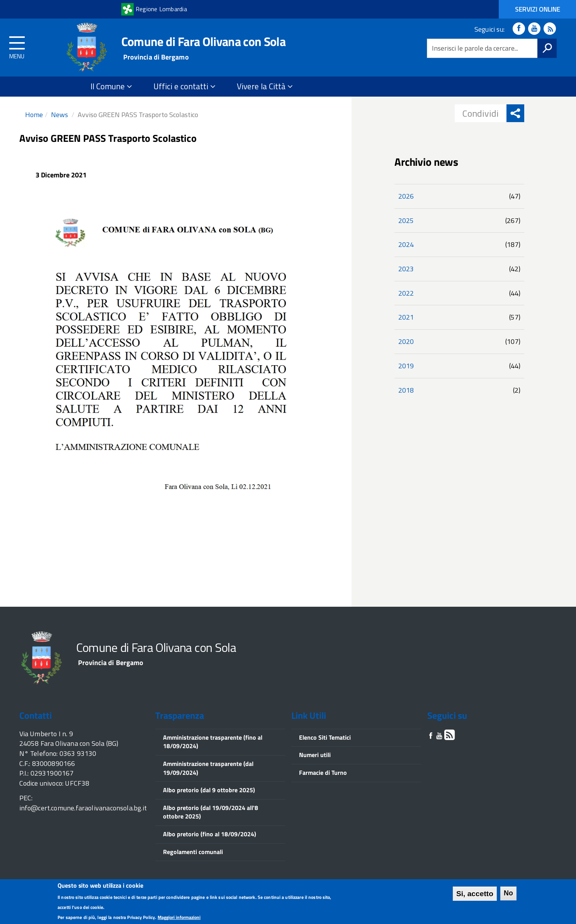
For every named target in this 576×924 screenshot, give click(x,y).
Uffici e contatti (184, 86)
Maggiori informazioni (179, 918)
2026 (406, 196)
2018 (406, 390)
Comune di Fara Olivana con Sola (203, 41)
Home (34, 115)
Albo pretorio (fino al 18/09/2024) (210, 834)
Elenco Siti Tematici (325, 737)
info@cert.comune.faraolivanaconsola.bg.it (83, 808)
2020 (406, 341)
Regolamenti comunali (193, 852)
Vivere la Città (265, 86)
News (59, 115)
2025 (406, 220)
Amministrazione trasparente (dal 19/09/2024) (208, 768)
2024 (406, 244)
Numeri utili (315, 755)
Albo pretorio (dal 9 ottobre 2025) (209, 790)
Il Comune (111, 86)
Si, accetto (475, 895)
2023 (406, 269)
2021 (406, 317)
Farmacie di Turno (323, 773)
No (508, 894)
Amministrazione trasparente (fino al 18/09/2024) (213, 742)
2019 (406, 366)
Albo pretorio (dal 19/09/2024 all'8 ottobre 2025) (211, 812)
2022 (406, 293)
